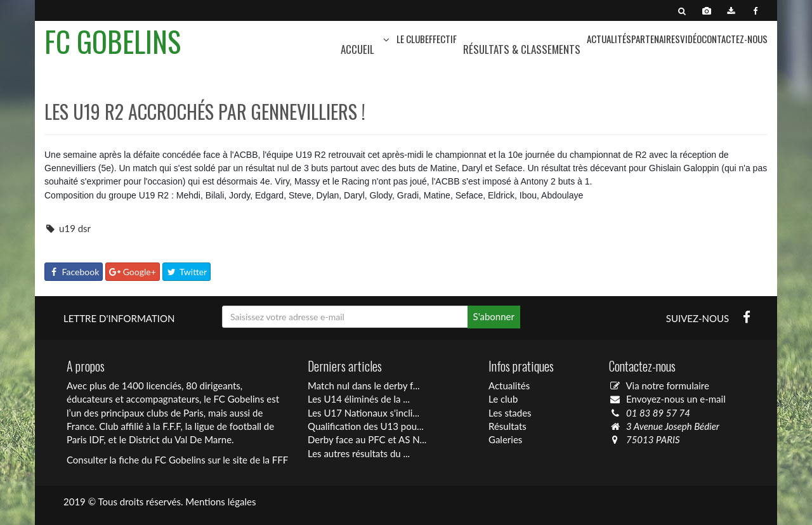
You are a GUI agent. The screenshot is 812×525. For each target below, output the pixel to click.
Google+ (133, 272)
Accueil (357, 49)
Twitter (187, 272)
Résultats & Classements (522, 49)
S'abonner (494, 316)
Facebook (74, 272)
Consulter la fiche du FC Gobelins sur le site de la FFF (177, 460)
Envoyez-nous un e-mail (676, 399)
